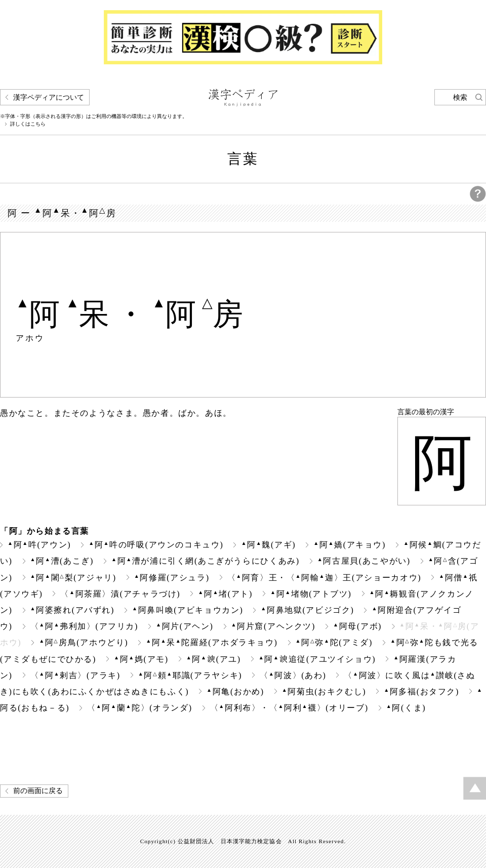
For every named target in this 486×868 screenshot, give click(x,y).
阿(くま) (406, 708)
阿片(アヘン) (185, 626)
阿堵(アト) (225, 594)
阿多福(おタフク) (421, 692)
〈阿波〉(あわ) (293, 675)
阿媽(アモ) (141, 659)
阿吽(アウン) (39, 545)
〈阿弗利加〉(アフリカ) (84, 626)
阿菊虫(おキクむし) (324, 692)
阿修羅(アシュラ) (172, 578)
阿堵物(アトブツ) (311, 594)
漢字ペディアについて (49, 97)
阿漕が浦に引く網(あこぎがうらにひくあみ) (206, 561)
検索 (460, 97)
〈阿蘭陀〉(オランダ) (139, 708)
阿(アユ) (214, 659)
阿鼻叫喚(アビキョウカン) (188, 610)
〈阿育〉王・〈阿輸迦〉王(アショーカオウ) (325, 578)
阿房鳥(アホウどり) (84, 642)
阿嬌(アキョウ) (350, 545)
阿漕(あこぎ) (62, 561)
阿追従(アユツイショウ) (317, 659)
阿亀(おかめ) (235, 692)
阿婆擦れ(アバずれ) (72, 610)
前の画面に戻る (38, 791)
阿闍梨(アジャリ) (73, 578)
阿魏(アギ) (268, 545)
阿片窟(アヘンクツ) (273, 626)
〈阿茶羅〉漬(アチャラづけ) (120, 594)
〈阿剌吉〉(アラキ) (75, 675)
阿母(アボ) (357, 626)
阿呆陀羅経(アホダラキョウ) (212, 642)
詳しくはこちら (28, 124)
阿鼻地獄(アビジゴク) (307, 610)
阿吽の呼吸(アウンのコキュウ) (156, 545)
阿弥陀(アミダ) (334, 642)
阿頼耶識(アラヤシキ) (190, 675)
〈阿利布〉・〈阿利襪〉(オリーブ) (289, 708)
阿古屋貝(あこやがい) (364, 561)
